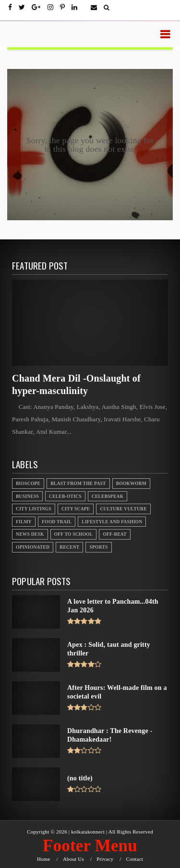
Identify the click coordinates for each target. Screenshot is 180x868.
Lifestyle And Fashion (112, 522)
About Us (73, 859)
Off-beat (114, 534)
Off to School (74, 534)
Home (44, 859)
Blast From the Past (78, 483)
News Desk (30, 534)
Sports (98, 547)
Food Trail (57, 522)
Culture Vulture (123, 509)
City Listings (34, 509)
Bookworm (131, 483)
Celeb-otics (65, 496)
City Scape (76, 509)
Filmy (24, 522)
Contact (134, 859)
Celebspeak (108, 496)
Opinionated (33, 547)
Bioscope (28, 483)
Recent (69, 547)
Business (27, 496)
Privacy (105, 859)
